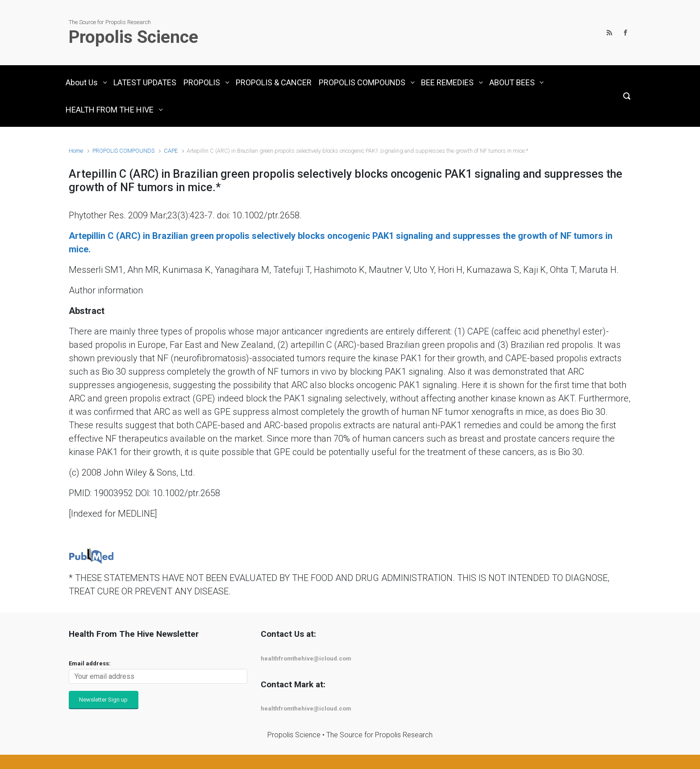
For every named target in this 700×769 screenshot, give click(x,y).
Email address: (90, 663)
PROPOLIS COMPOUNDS (123, 151)
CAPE (171, 151)
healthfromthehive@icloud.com (306, 658)
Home (76, 151)
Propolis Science (133, 37)
